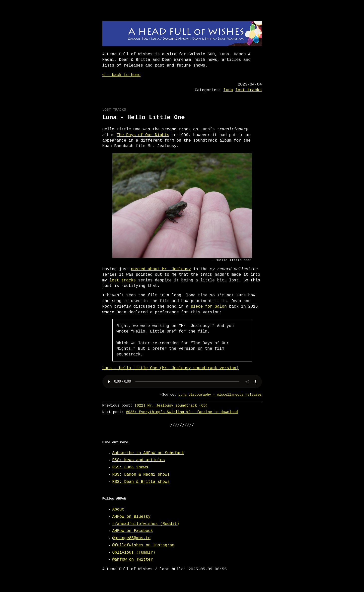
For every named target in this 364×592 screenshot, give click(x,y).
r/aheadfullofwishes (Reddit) (146, 524)
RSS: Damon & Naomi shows (141, 475)
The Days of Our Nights (143, 135)
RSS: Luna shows (130, 467)
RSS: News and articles (139, 460)
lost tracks (249, 90)
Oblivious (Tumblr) (134, 553)
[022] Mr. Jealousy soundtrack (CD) (171, 405)
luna (228, 90)
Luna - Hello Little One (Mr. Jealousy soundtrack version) (171, 368)
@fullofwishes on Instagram (144, 545)
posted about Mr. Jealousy (161, 269)
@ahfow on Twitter (133, 560)
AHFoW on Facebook (133, 531)
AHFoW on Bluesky (132, 517)
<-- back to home (122, 75)
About (118, 509)
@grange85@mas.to (132, 538)
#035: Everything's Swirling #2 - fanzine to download (182, 412)
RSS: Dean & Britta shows (141, 482)
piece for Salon (209, 307)
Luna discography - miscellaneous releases (220, 395)
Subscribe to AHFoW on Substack (148, 453)
